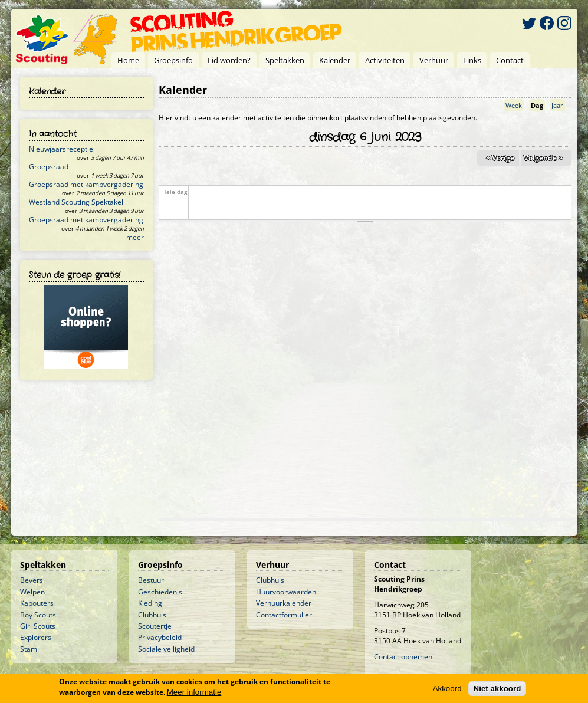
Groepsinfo (173, 60)
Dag (538, 105)
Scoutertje (155, 626)
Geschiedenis (160, 592)
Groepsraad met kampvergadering (86, 184)
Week (514, 105)
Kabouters (37, 603)
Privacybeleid (160, 637)
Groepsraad (49, 167)
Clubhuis (152, 615)
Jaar (557, 105)
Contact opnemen (403, 657)
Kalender (335, 60)
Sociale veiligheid (166, 649)
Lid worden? (229, 60)
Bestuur (151, 580)
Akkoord (447, 690)
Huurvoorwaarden (286, 592)
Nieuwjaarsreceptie (61, 149)
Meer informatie (194, 693)
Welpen (32, 592)
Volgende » (543, 158)
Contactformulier (284, 615)
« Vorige (500, 158)
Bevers (32, 580)
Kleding (150, 603)
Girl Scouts (38, 626)
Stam (29, 649)
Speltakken (285, 60)
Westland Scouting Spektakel (76, 202)
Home (128, 60)
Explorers (36, 637)
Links (472, 60)
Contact (510, 60)
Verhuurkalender (284, 603)
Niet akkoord (497, 690)
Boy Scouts (38, 615)
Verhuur (434, 60)
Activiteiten (385, 60)
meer (135, 237)
